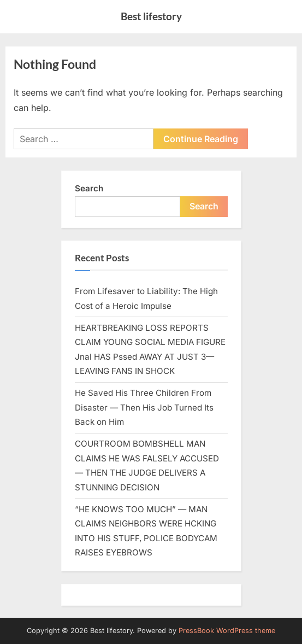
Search (89, 188)
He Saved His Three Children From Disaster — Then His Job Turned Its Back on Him (144, 407)
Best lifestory (151, 16)
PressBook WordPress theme (227, 631)
